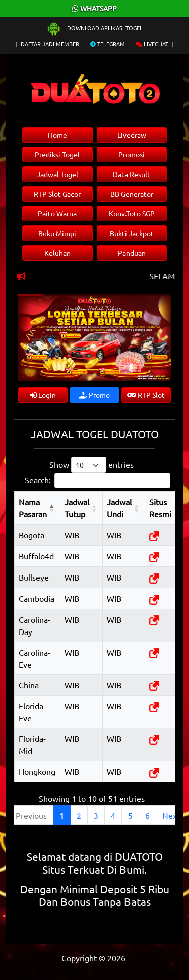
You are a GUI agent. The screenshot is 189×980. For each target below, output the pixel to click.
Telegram (108, 44)
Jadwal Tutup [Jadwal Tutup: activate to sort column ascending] (77, 508)
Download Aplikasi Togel (95, 28)
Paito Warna (57, 213)
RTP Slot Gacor (57, 194)
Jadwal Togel (57, 174)
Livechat (152, 44)
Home (57, 135)
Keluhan (57, 253)
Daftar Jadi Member (50, 44)
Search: (98, 480)
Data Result (132, 174)
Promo (94, 395)
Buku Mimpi (57, 233)
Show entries (91, 465)
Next (171, 815)
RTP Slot (146, 395)
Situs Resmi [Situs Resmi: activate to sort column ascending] (160, 508)
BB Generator (132, 194)
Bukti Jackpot (132, 233)
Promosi (132, 154)
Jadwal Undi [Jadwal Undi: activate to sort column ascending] (119, 508)
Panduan (132, 253)
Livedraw (132, 135)
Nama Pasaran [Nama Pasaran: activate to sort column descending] (33, 508)
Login (43, 395)
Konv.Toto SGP (132, 213)
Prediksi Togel (57, 154)
